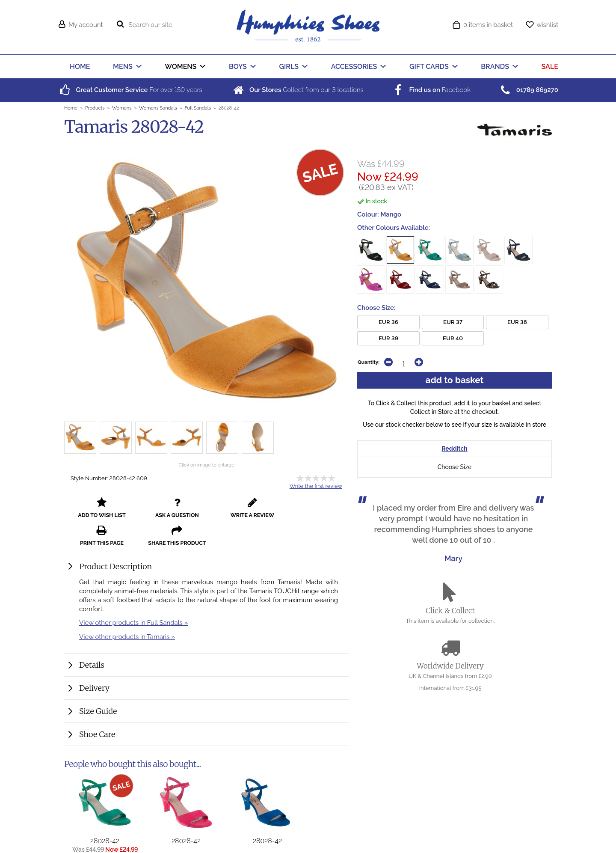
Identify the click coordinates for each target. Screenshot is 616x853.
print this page (263, 511)
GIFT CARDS (429, 67)
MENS (123, 67)
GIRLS (289, 67)
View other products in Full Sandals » (133, 600)
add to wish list (93, 511)
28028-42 (105, 819)
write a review (206, 511)
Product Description (115, 544)
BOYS (238, 67)
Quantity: (369, 362)
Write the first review (316, 486)
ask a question (150, 511)
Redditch (454, 449)
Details (92, 643)
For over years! (131, 90)
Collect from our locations (298, 90)
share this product (320, 511)
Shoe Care (97, 712)
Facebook (431, 90)
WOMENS (181, 67)
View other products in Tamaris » (127, 614)
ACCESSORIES (354, 67)
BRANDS (495, 67)
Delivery (94, 666)
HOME (80, 67)
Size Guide (98, 689)
